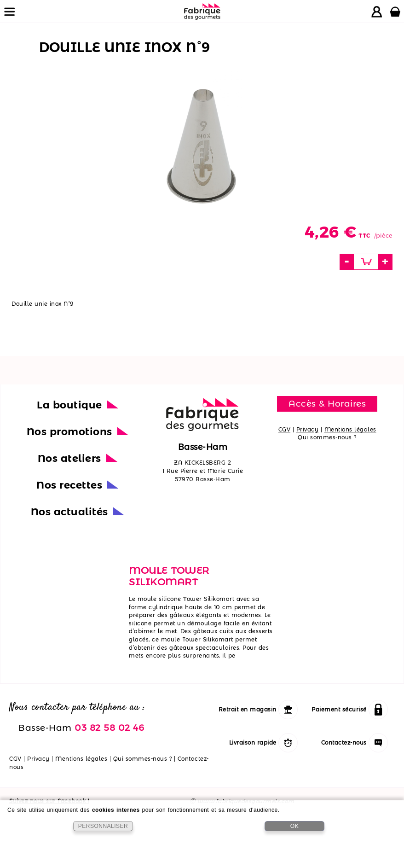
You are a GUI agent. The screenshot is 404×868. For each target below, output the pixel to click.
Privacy (308, 429)
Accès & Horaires (327, 403)
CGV (285, 429)
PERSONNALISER (103, 826)
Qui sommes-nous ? (327, 437)
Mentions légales (350, 429)
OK (294, 826)
